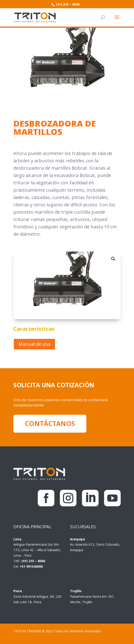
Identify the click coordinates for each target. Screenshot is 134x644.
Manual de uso (34, 344)
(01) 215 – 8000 (67, 4)
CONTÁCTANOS (50, 423)
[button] (113, 259)
